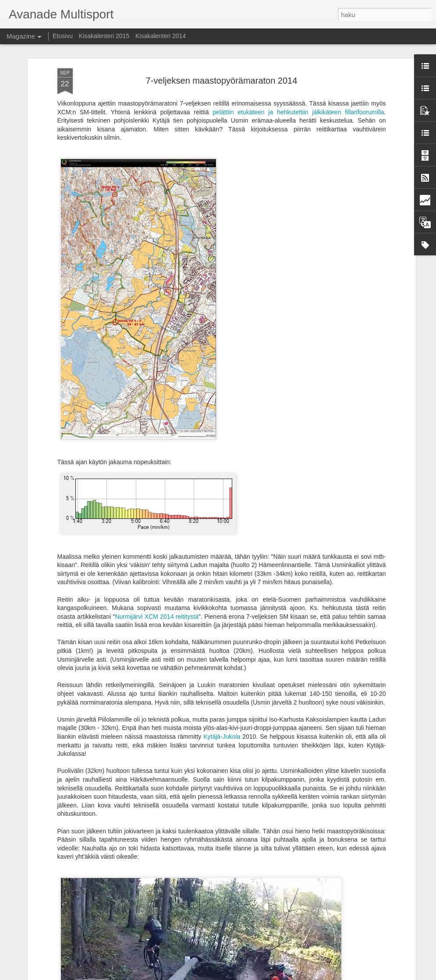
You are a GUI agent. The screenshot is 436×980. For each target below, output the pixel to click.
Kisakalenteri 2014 (161, 36)
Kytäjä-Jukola (222, 737)
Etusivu (63, 36)
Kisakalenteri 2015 (104, 36)
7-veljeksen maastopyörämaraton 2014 (222, 81)
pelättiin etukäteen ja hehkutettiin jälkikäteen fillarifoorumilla (298, 112)
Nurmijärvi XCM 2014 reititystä (156, 617)
